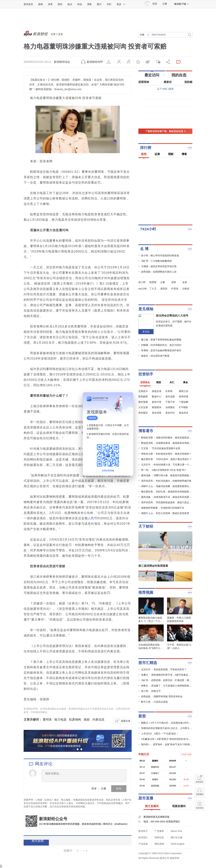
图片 (99, 4)
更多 (121, 4)
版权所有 (175, 858)
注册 (165, 4)
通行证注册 (177, 837)
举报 (109, 62)
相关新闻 (36, 841)
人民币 (93, 518)
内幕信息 (98, 720)
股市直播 (146, 798)
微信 (157, 62)
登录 (94, 789)
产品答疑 (143, 844)
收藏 (138, 62)
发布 (119, 789)
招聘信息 (159, 837)
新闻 (40, 4)
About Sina (176, 831)
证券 (53, 34)
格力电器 (60, 720)
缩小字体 (119, 62)
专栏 (109, 4)
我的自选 (179, 75)
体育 (50, 4)
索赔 (87, 720)
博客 (89, 4)
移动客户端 (182, 4)
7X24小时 (148, 229)
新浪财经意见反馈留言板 (156, 817)
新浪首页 (28, 4)
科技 (80, 4)
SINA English (178, 844)
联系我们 (143, 837)
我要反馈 (126, 721)
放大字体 (128, 62)
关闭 (129, 398)
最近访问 (152, 75)
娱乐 (70, 4)
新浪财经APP (95, 62)
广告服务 (159, 831)
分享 (167, 62)
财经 (60, 4)
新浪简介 (143, 831)
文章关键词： (33, 720)
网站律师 (159, 844)
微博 (148, 62)
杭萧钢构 (75, 720)
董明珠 (47, 720)
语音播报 (200, 792)
